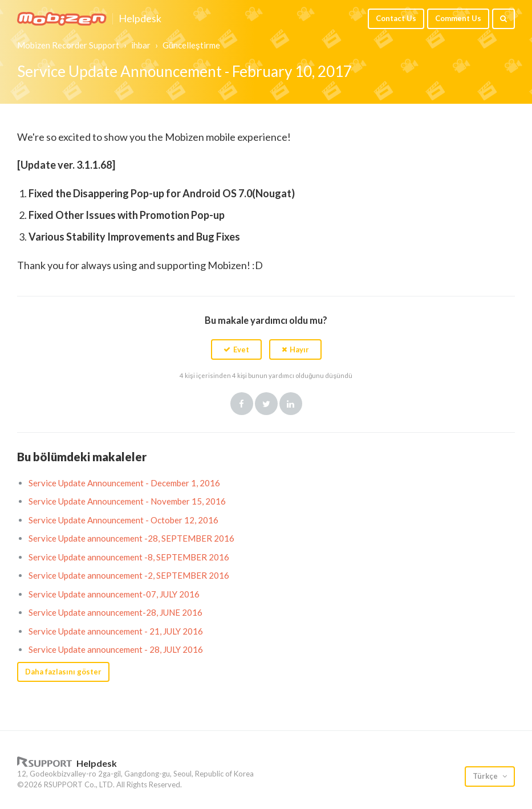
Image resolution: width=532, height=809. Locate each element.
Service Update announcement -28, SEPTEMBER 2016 (131, 538)
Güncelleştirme (191, 45)
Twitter (266, 404)
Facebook (242, 404)
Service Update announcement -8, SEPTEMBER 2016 (129, 557)
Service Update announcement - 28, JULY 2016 (116, 649)
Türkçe (486, 776)
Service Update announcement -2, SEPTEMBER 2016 (129, 575)
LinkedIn (291, 404)
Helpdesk (140, 19)
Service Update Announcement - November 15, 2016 (127, 501)
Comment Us (458, 18)
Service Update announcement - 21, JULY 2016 (116, 631)
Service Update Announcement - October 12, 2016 (123, 520)
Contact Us (396, 18)
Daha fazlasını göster (63, 672)
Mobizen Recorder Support (68, 45)
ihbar (141, 45)
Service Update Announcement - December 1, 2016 (124, 483)
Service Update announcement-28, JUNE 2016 (115, 612)
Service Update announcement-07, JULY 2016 (114, 594)
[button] (236, 349)
